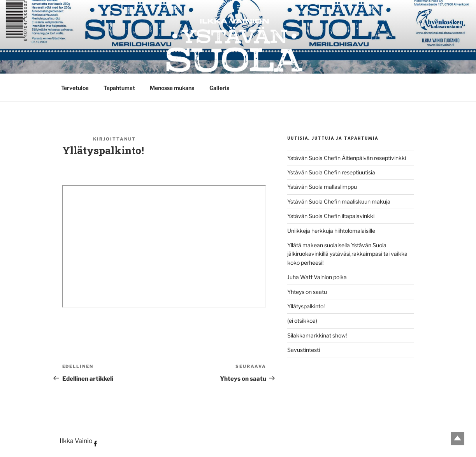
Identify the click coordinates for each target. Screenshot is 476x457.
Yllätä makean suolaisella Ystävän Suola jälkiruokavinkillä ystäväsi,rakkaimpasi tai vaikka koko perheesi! (347, 254)
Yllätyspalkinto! (306, 306)
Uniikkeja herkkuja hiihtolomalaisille (331, 231)
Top (458, 439)
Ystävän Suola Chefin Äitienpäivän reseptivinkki (347, 158)
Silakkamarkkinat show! (317, 335)
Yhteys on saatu (307, 292)
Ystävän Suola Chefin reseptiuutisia (331, 172)
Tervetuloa (75, 88)
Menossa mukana (172, 88)
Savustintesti (304, 350)
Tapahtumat (119, 88)
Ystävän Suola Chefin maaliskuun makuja (339, 201)
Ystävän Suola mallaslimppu (322, 187)
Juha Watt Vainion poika (317, 277)
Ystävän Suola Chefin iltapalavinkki (331, 216)
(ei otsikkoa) (302, 321)
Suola (148, 139)
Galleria (220, 88)
